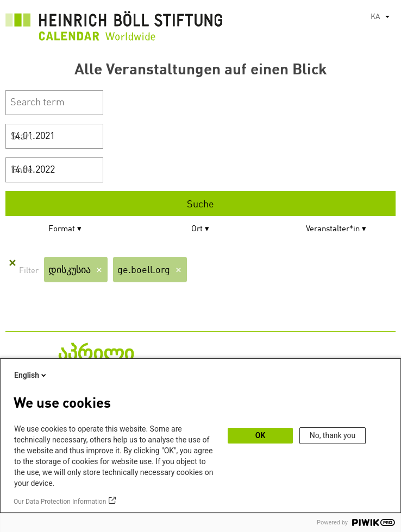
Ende (22, 170)
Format (62, 229)
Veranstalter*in (333, 229)
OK (261, 435)
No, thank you (333, 435)
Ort (197, 229)
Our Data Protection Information (60, 502)
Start (22, 137)
